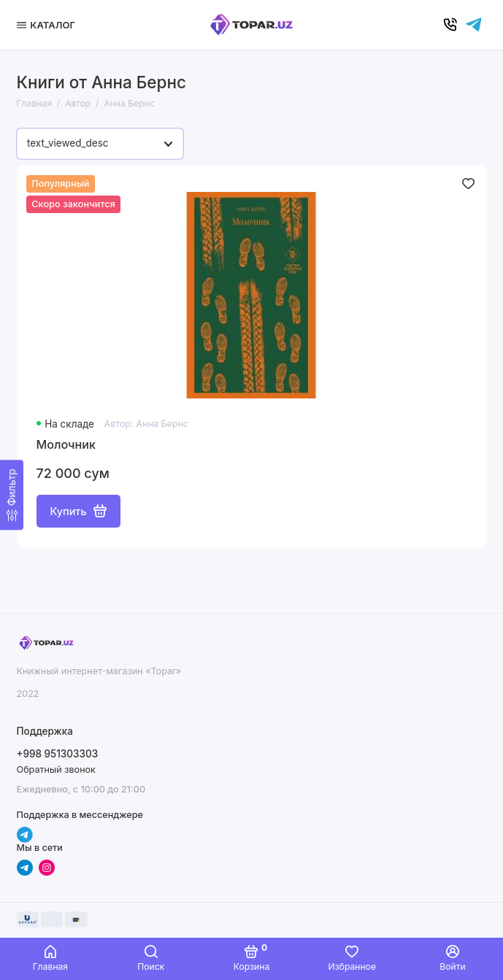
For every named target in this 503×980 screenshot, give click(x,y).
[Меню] (48, 25)
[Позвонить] (450, 25)
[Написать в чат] (474, 25)
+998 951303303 (58, 754)
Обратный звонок (56, 769)
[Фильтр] (12, 495)
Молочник (66, 444)
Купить (78, 511)
